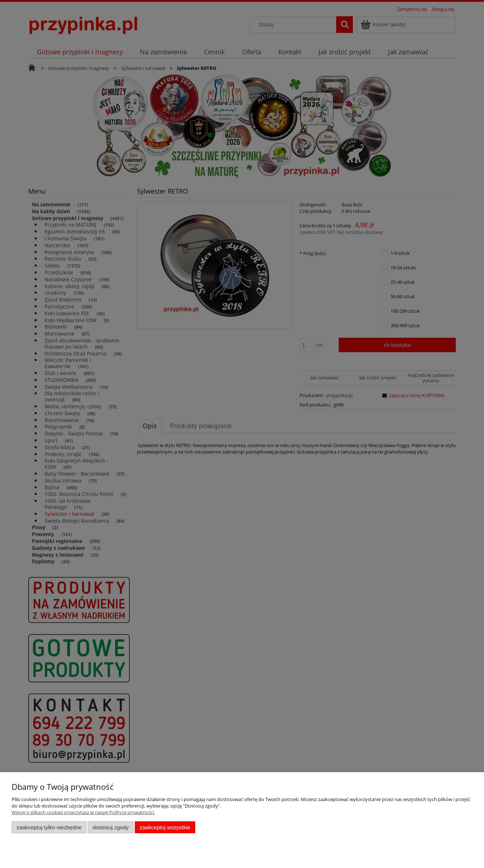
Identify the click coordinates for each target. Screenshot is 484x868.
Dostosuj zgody (110, 827)
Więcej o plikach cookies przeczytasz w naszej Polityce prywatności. (83, 812)
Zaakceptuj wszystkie (165, 827)
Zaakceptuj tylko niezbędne (49, 827)
